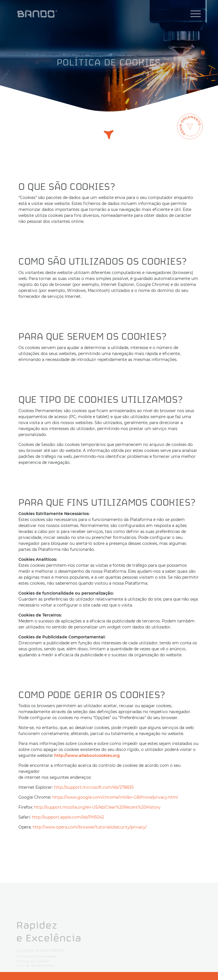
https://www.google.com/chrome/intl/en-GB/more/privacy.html (115, 797)
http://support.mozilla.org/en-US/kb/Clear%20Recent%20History (97, 807)
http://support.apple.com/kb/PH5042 (68, 817)
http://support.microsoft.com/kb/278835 (94, 787)
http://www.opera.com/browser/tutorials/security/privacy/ (90, 827)
